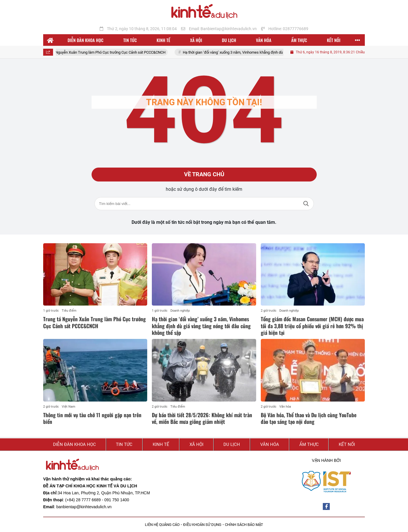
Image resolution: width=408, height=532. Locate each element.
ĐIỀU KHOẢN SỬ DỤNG (202, 525)
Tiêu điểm (69, 311)
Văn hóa (285, 407)
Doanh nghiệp (180, 311)
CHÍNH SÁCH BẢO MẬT (244, 525)
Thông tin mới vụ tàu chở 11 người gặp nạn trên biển (92, 418)
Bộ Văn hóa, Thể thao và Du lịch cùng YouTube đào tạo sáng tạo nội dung (309, 418)
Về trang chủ (204, 175)
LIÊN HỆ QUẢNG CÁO (162, 525)
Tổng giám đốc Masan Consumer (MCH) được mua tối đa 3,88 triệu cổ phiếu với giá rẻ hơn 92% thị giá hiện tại (312, 326)
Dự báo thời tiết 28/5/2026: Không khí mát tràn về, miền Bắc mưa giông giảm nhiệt (202, 418)
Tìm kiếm (306, 204)
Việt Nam (69, 407)
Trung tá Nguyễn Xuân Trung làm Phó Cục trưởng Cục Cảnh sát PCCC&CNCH (108, 52)
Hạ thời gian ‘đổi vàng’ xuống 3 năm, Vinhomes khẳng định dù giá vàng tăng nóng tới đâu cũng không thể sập (276, 52)
